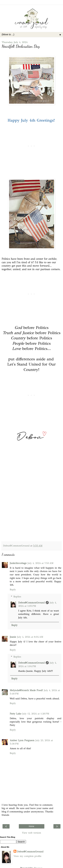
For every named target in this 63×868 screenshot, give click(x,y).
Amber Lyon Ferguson (22, 740)
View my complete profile (27, 856)
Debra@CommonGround (31, 603)
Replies (17, 597)
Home (31, 826)
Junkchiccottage (18, 563)
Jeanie (13, 637)
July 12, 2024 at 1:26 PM (36, 714)
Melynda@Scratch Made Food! (26, 690)
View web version (32, 833)
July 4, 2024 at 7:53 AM (40, 563)
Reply (13, 589)
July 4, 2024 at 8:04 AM (30, 637)
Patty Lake (16, 714)
